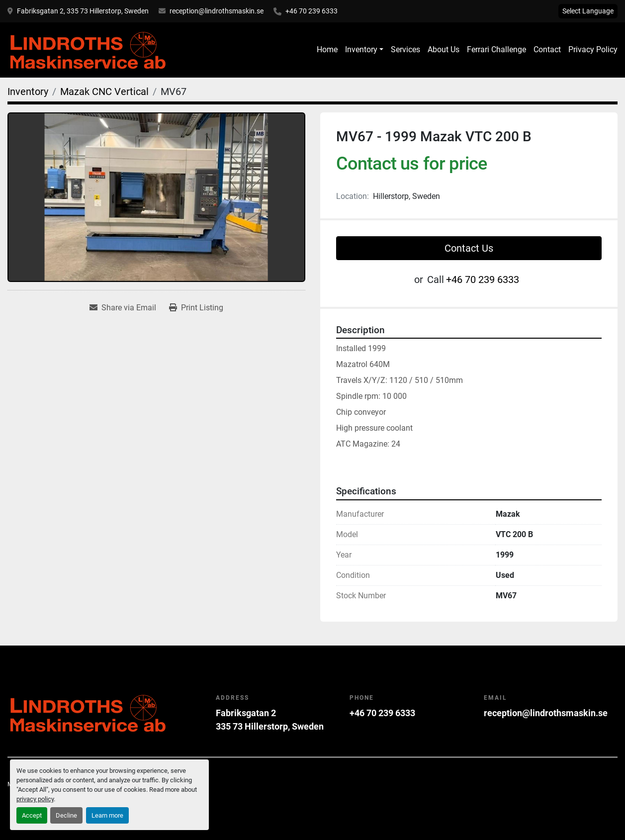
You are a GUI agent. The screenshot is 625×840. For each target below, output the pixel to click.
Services (405, 49)
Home (327, 49)
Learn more (107, 815)
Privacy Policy (593, 49)
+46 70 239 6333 (312, 11)
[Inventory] (28, 92)
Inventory (361, 49)
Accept (32, 815)
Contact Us (469, 248)
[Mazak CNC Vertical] (104, 92)
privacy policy (35, 799)
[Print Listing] (196, 308)
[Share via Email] (123, 308)
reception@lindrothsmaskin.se (217, 11)
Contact (547, 49)
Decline (66, 815)
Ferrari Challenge (496, 49)
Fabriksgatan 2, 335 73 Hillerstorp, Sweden (83, 11)
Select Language (588, 11)
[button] (364, 50)
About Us (444, 49)
